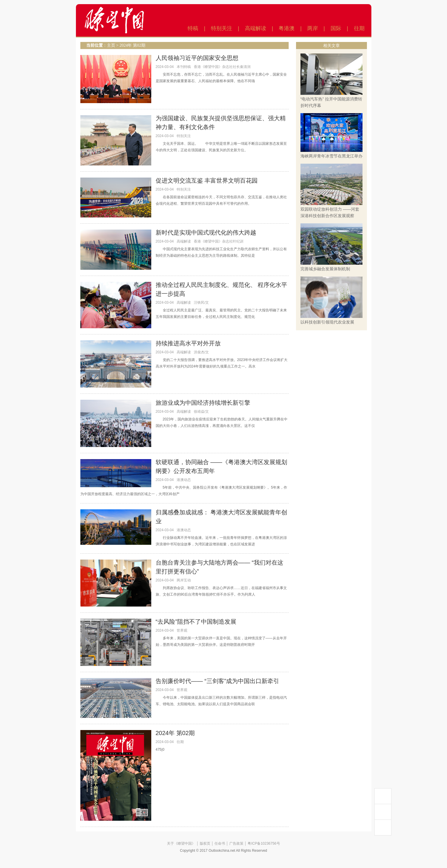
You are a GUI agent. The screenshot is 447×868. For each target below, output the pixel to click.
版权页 (205, 843)
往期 (359, 28)
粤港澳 (287, 28)
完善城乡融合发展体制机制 (325, 269)
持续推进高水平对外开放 (188, 343)
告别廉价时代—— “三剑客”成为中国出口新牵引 (218, 681)
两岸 (313, 28)
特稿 (193, 28)
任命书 (220, 843)
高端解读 (256, 28)
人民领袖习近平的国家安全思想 (197, 58)
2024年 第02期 (132, 45)
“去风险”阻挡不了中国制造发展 (196, 622)
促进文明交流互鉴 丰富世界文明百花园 (207, 181)
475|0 (160, 750)
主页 (111, 45)
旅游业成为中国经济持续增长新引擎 (203, 403)
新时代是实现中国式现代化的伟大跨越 (206, 233)
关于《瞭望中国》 (181, 843)
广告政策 (236, 843)
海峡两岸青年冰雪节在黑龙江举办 (331, 156)
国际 (336, 28)
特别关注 (222, 28)
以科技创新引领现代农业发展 (327, 322)
